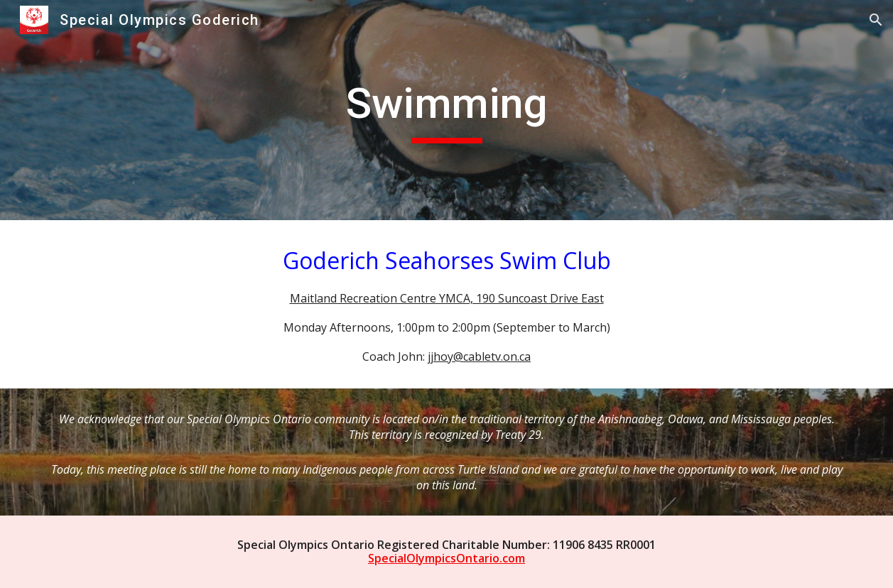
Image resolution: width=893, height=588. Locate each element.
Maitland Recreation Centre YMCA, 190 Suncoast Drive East (447, 298)
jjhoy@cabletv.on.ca (479, 356)
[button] (876, 20)
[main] (446, 110)
